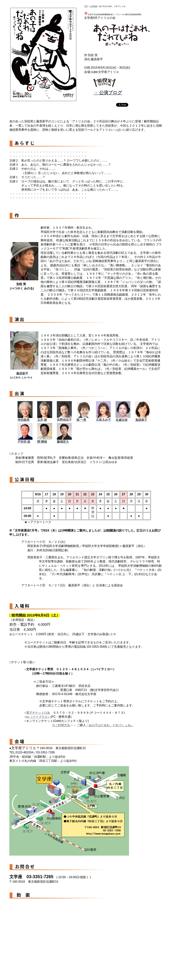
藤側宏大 (63, 442)
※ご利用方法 (61, 725)
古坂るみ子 (103, 420)
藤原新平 (22, 373)
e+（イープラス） (38, 717)
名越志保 (122, 420)
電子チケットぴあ (38, 713)
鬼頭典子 (141, 420)
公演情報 (93, 6)
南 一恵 (81, 420)
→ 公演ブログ (108, 93)
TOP (86, 6)
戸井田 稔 (24, 442)
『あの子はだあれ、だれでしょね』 (110, 725)
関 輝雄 (42, 442)
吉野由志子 (64, 420)
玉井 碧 (42, 420)
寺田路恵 (24, 420)
